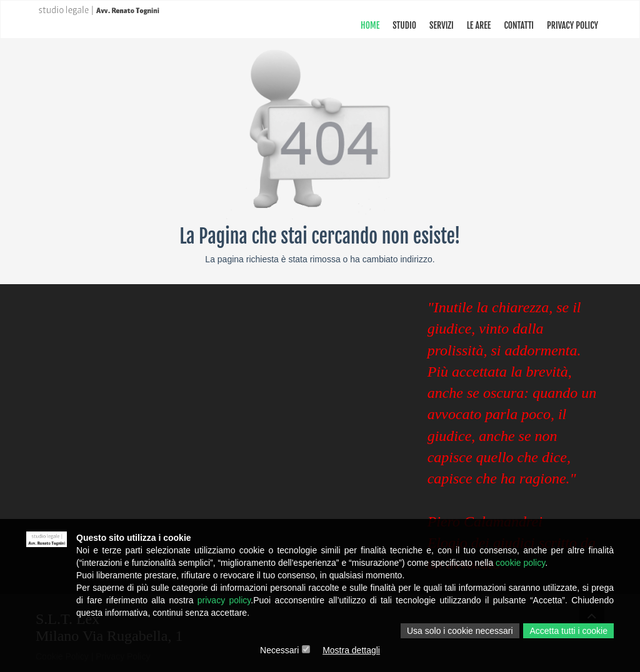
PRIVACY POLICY (572, 25)
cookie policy (520, 563)
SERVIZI (442, 25)
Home (370, 25)
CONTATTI (519, 25)
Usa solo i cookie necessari (460, 631)
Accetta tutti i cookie (568, 631)
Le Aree (479, 25)
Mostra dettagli (351, 650)
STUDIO (404, 25)
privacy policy (224, 600)
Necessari (279, 650)
